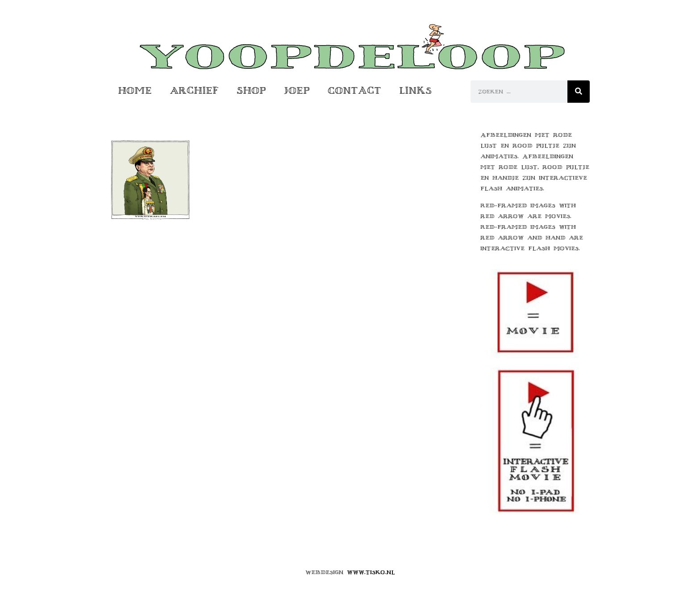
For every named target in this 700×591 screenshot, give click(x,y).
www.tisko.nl (371, 572)
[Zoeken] (579, 92)
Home (135, 90)
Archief (194, 90)
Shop (251, 90)
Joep (297, 90)
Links (415, 90)
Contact (354, 90)
